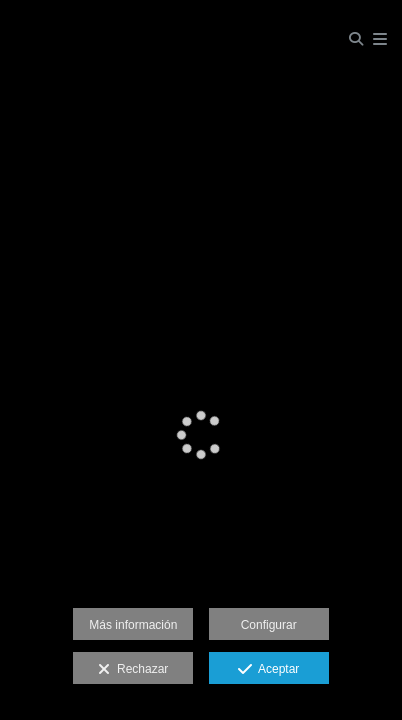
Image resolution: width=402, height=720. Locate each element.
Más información (133, 625)
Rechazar (133, 670)
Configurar (269, 625)
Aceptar (268, 670)
